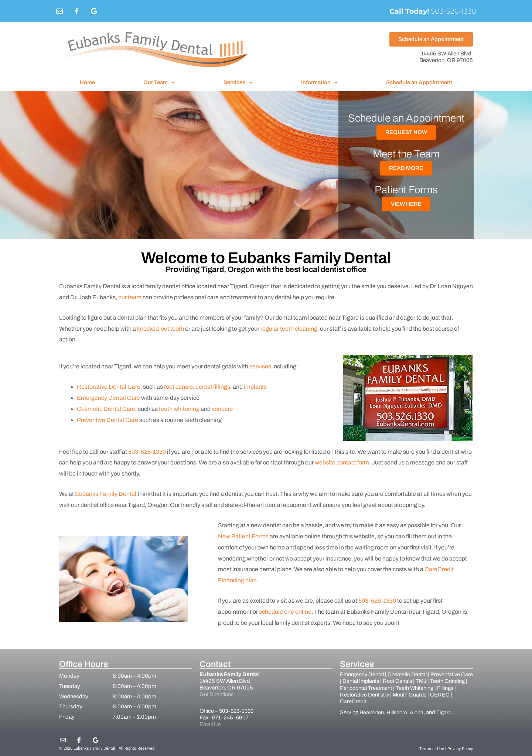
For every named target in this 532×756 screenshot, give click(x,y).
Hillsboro (398, 712)
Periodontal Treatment (391, 688)
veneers (222, 409)
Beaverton (372, 712)
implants (255, 387)
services (260, 366)
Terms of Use (432, 748)
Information (319, 83)
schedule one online (285, 612)
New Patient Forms (243, 536)
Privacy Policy (460, 748)
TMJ (436, 681)
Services (238, 83)
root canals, (180, 387)
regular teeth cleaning (289, 329)
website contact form (342, 462)
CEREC (351, 701)
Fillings (348, 694)
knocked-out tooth (161, 329)
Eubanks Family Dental (106, 494)
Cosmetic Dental (408, 674)
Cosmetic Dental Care (106, 409)
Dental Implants (374, 681)
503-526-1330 (432, 11)
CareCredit (378, 701)
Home (87, 82)
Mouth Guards (432, 694)
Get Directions (217, 694)
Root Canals (412, 681)
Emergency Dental (362, 674)
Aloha (419, 712)
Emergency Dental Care (108, 398)
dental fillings (213, 387)
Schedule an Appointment (419, 82)
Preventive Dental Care (108, 420)
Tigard (447, 712)
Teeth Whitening (441, 688)
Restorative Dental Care (109, 387)
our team (130, 297)
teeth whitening (180, 409)
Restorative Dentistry (386, 694)
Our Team (159, 83)
